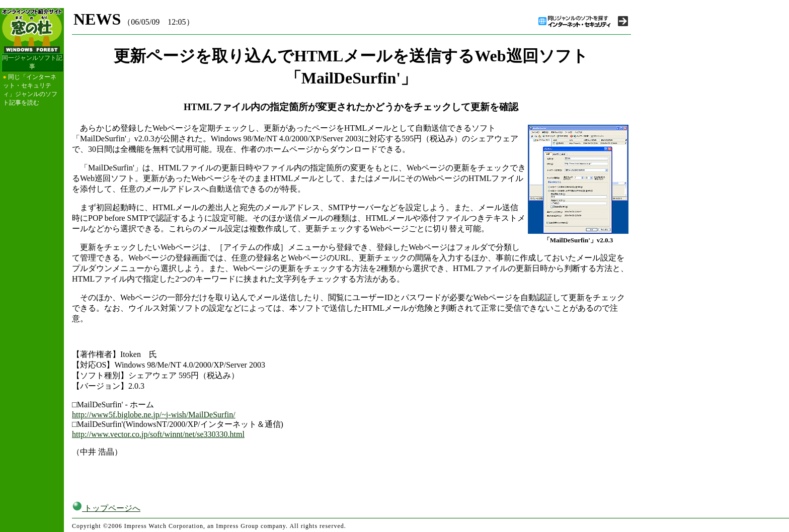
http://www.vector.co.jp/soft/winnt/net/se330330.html (158, 434)
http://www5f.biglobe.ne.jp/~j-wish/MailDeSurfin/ (154, 415)
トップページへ (106, 508)
